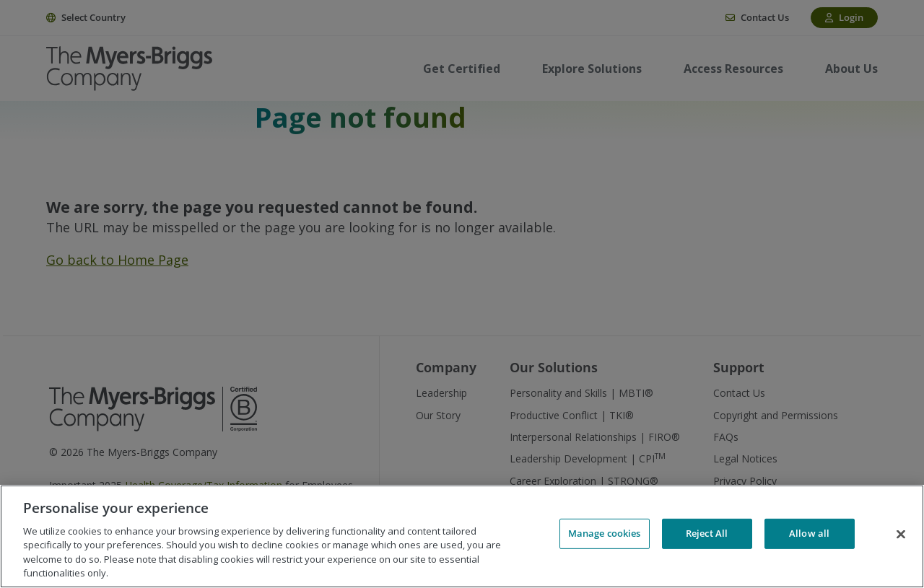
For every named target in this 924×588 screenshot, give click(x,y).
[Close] (901, 535)
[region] (462, 536)
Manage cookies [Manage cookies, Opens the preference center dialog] (605, 535)
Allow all (809, 535)
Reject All (707, 535)
